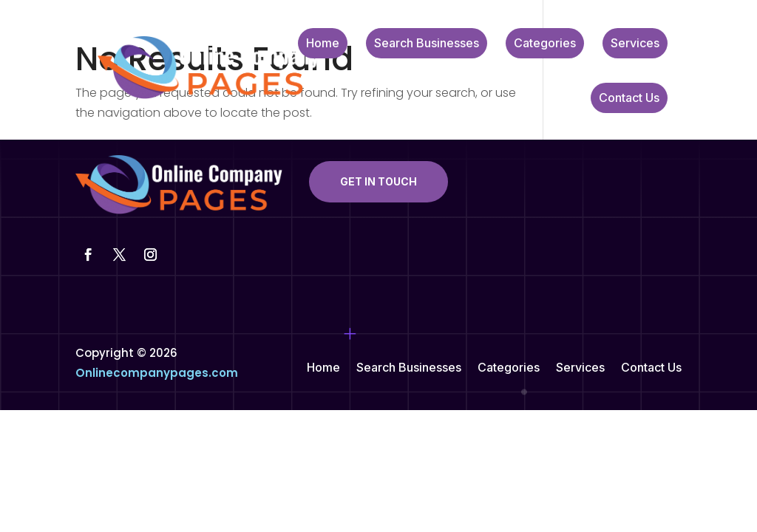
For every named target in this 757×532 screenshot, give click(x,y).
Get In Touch (378, 181)
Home (323, 44)
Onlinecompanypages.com (157, 373)
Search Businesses (427, 44)
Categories (545, 44)
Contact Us (629, 99)
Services (635, 44)
